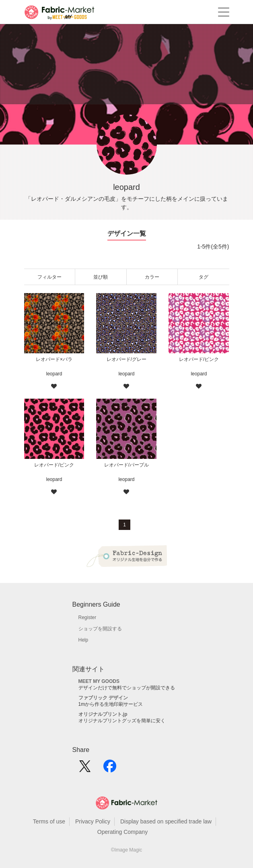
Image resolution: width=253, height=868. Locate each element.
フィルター (49, 277)
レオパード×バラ (54, 359)
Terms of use (49, 821)
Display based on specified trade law (166, 821)
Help (83, 640)
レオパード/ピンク (199, 359)
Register (87, 617)
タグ (204, 277)
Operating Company (122, 832)
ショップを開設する (100, 629)
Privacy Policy (93, 821)
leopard (54, 374)
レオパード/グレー (126, 359)
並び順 (101, 277)
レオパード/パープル (126, 465)
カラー (152, 277)
